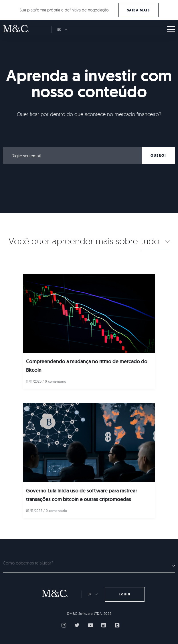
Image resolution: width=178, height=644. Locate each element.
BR (59, 29)
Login (125, 594)
